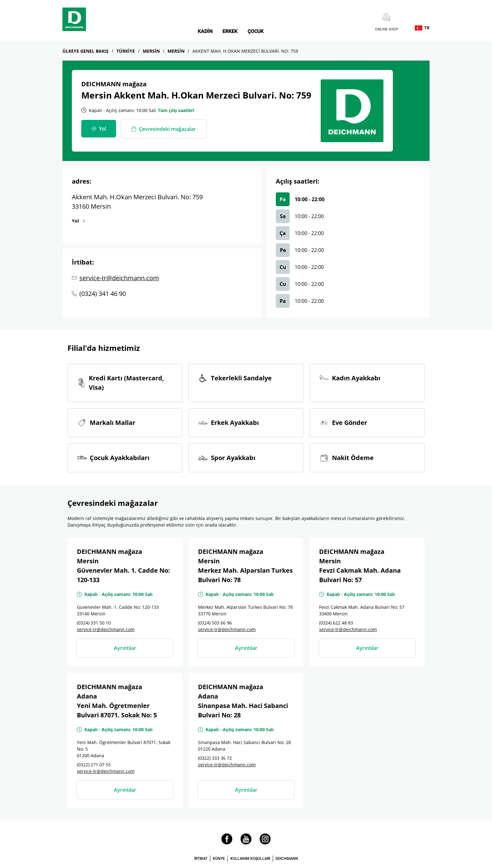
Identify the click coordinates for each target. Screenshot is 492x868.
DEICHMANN (287, 859)
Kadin (205, 31)
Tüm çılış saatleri (176, 110)
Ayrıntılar (125, 648)
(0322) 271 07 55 (94, 765)
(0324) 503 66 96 (215, 623)
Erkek (230, 31)
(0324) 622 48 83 (336, 623)
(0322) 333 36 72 (215, 758)
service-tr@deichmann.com (119, 278)
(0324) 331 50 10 (94, 623)
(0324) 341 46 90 (103, 294)
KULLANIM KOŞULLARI (250, 859)
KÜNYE (219, 859)
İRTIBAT (201, 859)
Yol (75, 221)
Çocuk (256, 31)
